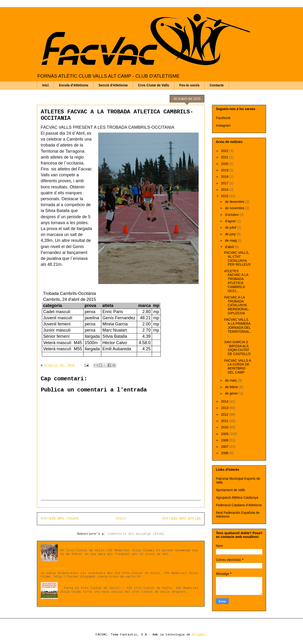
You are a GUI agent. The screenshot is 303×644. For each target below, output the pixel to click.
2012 (225, 414)
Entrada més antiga (182, 519)
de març (231, 380)
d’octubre (232, 215)
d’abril (230, 247)
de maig (231, 240)
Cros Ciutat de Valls (154, 85)
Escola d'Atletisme (74, 85)
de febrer (232, 387)
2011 (225, 421)
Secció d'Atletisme (113, 85)
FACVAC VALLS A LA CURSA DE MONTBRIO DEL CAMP (238, 366)
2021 (225, 157)
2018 (225, 177)
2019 (225, 170)
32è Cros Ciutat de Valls (83, 584)
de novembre (235, 208)
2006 (225, 453)
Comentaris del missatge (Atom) (136, 534)
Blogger (199, 635)
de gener (232, 393)
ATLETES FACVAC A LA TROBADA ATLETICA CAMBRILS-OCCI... (236, 281)
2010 (225, 427)
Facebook (223, 118)
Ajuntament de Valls (230, 490)
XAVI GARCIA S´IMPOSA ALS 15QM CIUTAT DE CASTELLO (237, 348)
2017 (225, 183)
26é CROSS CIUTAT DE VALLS (84, 546)
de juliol (231, 227)
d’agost (231, 221)
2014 (225, 401)
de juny (231, 234)
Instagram (223, 125)
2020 (225, 164)
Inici (45, 85)
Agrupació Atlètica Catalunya (237, 497)
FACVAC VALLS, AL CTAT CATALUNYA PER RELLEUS (237, 258)
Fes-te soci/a (189, 85)
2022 (225, 151)
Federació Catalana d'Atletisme (239, 505)
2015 (225, 196)
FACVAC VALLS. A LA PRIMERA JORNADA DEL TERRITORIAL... (238, 327)
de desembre (235, 202)
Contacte (217, 85)
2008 (225, 440)
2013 (225, 408)
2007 (225, 447)
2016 (225, 190)
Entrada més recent (60, 519)
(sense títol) (53, 569)
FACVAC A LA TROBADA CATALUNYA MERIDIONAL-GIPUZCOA (237, 305)
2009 (225, 434)
